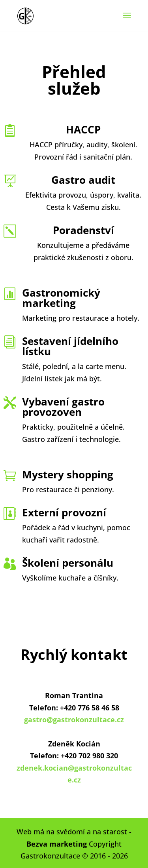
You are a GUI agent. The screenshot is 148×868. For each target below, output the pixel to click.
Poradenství (83, 230)
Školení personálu (68, 563)
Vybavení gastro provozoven (63, 407)
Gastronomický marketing (61, 298)
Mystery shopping (68, 474)
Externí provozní (64, 512)
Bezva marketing (57, 844)
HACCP (83, 129)
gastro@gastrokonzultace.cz (74, 720)
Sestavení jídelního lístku (70, 346)
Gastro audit (83, 180)
